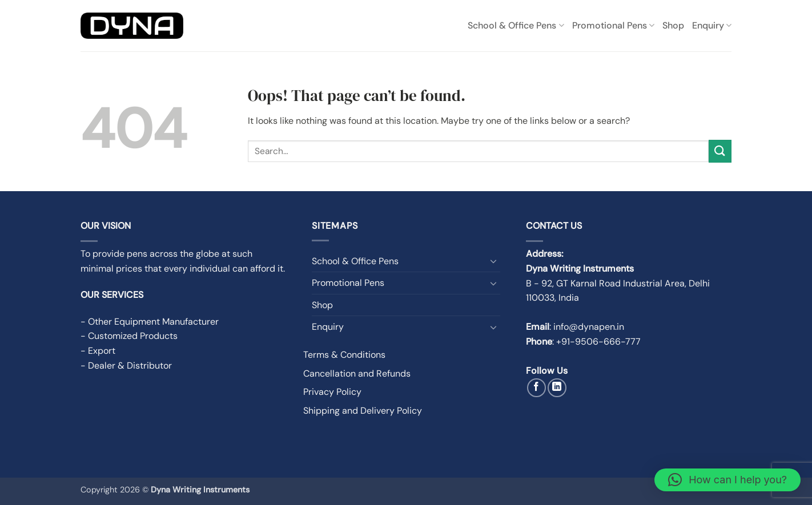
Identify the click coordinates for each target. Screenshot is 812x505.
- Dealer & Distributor (126, 365)
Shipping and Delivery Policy (363, 411)
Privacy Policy (332, 392)
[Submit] (720, 151)
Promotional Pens (613, 25)
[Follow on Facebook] (536, 388)
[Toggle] (493, 261)
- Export (98, 351)
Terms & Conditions (344, 355)
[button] (727, 480)
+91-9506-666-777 (598, 342)
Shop (673, 25)
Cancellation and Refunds (357, 373)
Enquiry (712, 25)
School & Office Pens (516, 25)
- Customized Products (129, 336)
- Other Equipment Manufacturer (150, 322)
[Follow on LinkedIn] (557, 388)
